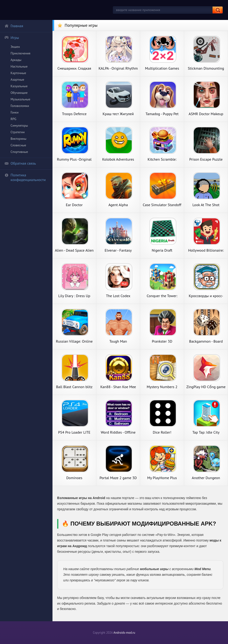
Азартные (17, 80)
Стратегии (18, 132)
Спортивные (19, 152)
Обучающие (19, 93)
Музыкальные (20, 99)
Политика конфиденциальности (25, 177)
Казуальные (19, 86)
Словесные (18, 145)
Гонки (15, 112)
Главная (14, 26)
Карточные (18, 73)
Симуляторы (19, 125)
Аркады (16, 60)
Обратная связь (20, 163)
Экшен (15, 47)
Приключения (21, 53)
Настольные (19, 66)
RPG (13, 119)
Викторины (18, 139)
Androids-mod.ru (124, 633)
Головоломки (20, 106)
